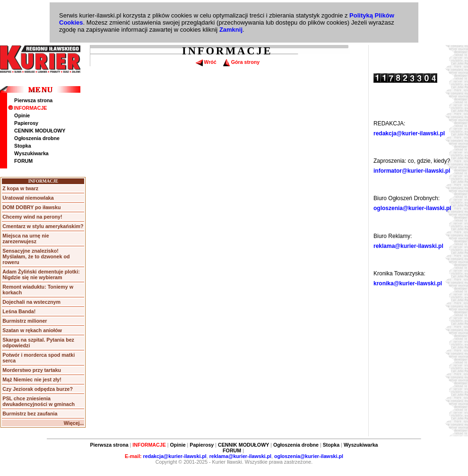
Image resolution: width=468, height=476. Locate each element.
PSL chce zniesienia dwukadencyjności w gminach (39, 401)
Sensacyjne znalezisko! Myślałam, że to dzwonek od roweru (36, 256)
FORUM (23, 161)
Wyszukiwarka (31, 153)
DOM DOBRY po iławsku (31, 207)
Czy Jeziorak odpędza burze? (38, 389)
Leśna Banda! (19, 311)
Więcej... (74, 423)
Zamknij (231, 30)
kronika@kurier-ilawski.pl (408, 283)
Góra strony (241, 62)
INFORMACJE (27, 108)
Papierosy (26, 123)
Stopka (23, 146)
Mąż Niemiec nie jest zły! (32, 379)
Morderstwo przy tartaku (32, 370)
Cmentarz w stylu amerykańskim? (43, 226)
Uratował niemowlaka (28, 198)
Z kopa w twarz (20, 188)
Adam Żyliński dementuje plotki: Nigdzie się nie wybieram (41, 274)
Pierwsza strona (33, 100)
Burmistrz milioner (25, 321)
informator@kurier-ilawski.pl (412, 171)
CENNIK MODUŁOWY (40, 131)
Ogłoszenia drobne (37, 138)
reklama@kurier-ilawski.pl (408, 246)
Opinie (22, 115)
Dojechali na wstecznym (31, 302)
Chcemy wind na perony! (32, 217)
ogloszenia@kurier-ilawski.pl (412, 208)
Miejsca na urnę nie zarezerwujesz (26, 238)
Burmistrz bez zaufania (30, 414)
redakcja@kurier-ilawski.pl (409, 133)
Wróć (206, 62)
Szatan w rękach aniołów (32, 330)
